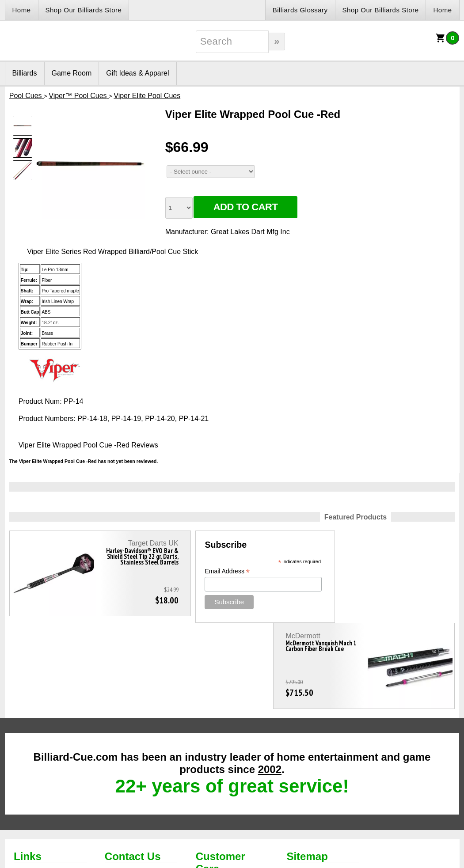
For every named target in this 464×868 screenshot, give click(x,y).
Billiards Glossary (300, 10)
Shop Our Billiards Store (84, 10)
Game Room (72, 73)
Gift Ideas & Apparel (137, 73)
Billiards (25, 73)
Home (22, 10)
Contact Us (133, 770)
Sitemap (307, 770)
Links (28, 770)
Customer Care (221, 776)
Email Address (194, 571)
